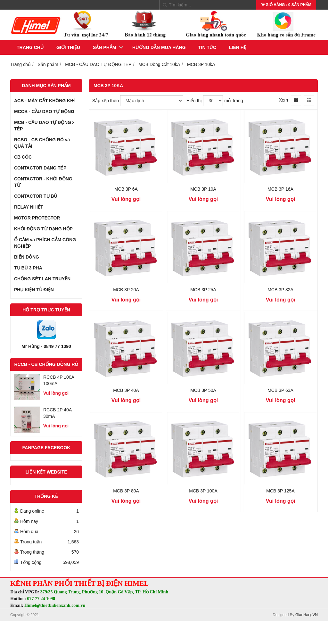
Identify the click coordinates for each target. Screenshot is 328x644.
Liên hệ (238, 47)
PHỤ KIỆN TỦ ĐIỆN (34, 290)
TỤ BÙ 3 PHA (28, 268)
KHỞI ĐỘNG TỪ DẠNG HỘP (43, 229)
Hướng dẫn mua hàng (159, 47)
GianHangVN (307, 615)
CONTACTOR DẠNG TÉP (40, 168)
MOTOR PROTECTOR (37, 218)
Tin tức (207, 47)
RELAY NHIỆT (29, 207)
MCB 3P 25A (203, 290)
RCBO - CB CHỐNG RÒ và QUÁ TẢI (42, 143)
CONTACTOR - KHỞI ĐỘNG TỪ (43, 182)
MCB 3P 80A (126, 491)
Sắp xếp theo (106, 101)
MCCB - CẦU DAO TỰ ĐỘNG (46, 111)
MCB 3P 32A (280, 290)
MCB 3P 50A (203, 390)
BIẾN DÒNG (27, 257)
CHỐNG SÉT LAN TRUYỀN (42, 279)
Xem (283, 100)
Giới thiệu (68, 47)
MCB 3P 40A (126, 390)
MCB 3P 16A (280, 189)
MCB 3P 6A (126, 189)
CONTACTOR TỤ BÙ (36, 196)
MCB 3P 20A (126, 290)
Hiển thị (194, 101)
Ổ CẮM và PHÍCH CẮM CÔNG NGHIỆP (45, 243)
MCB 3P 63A (280, 390)
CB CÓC (23, 157)
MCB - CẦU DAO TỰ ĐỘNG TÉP (46, 124)
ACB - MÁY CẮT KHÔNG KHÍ (46, 101)
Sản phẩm (104, 47)
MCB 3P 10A (203, 189)
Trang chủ (30, 47)
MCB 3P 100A (203, 491)
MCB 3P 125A (280, 491)
